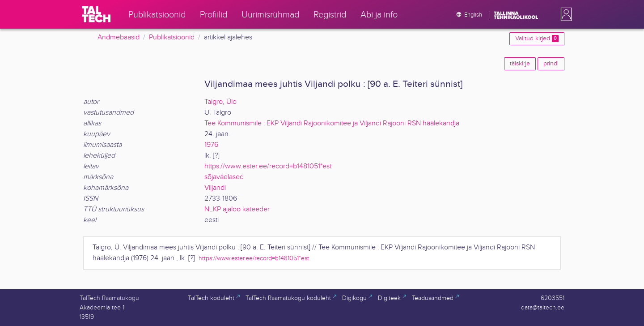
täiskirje (520, 64)
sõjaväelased (224, 177)
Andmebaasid (119, 37)
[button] (564, 14)
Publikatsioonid (172, 37)
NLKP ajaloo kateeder (237, 209)
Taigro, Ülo (220, 102)
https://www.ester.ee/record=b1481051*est (268, 166)
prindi (551, 64)
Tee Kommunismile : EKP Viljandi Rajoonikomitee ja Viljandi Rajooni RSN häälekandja (332, 123)
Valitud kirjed (537, 39)
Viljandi (215, 188)
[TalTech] (96, 14)
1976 (211, 145)
